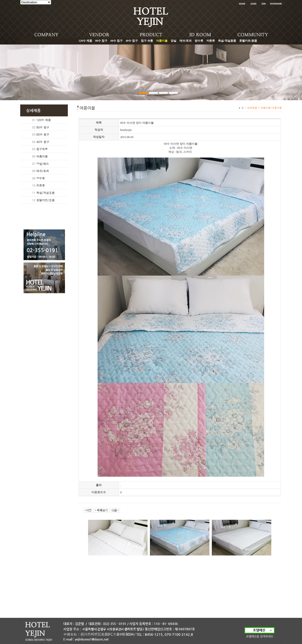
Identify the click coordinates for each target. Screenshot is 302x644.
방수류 (199, 41)
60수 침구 (116, 41)
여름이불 (42, 156)
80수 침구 (101, 41)
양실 (173, 41)
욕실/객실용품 (227, 41)
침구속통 (42, 149)
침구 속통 (147, 41)
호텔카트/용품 (248, 41)
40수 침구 (132, 41)
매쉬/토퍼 (186, 41)
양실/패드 (43, 164)
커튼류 (211, 41)
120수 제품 (85, 41)
